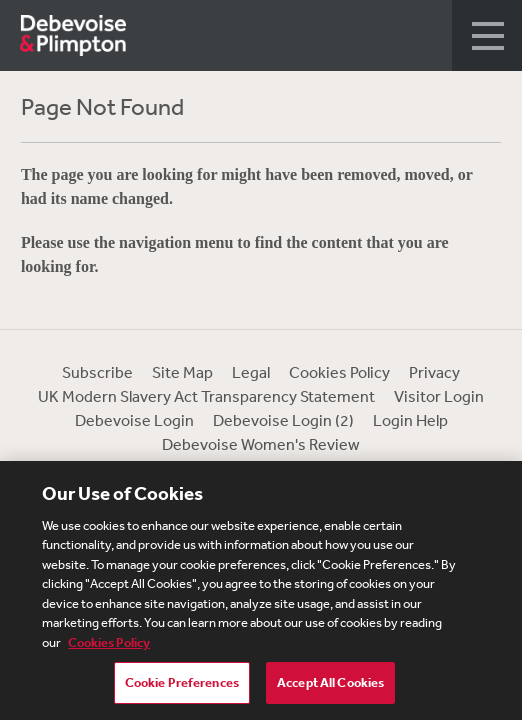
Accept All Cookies (330, 684)
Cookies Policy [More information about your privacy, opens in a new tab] (109, 644)
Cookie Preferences (182, 684)
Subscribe (97, 372)
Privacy (434, 372)
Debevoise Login (134, 420)
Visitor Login (439, 396)
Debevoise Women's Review (261, 444)
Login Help (410, 420)
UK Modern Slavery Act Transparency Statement (206, 396)
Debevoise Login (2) (283, 420)
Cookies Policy (339, 372)
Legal (251, 372)
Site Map (182, 372)
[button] (487, 35)
